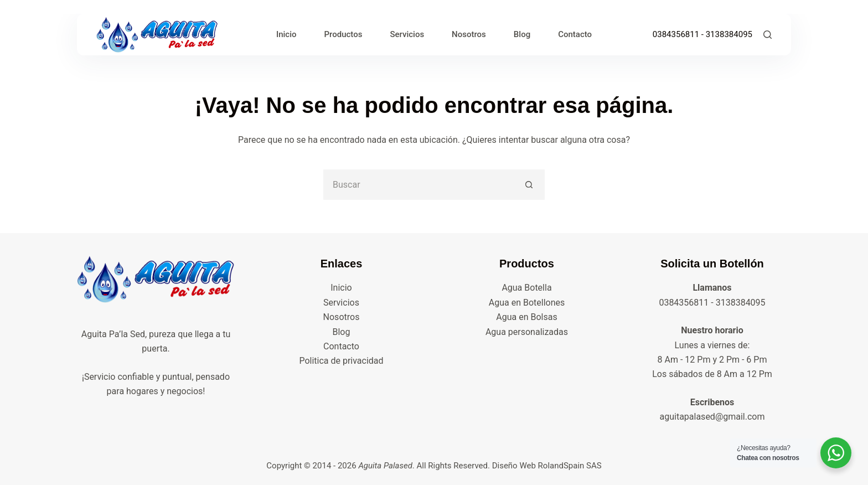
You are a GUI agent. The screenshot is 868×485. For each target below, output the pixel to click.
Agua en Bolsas (526, 317)
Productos (343, 34)
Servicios (407, 34)
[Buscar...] (419, 185)
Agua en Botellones (527, 303)
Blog (522, 34)
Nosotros (469, 34)
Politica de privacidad (341, 361)
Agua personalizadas (527, 332)
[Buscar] (768, 35)
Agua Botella (526, 288)
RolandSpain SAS (570, 466)
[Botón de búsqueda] (529, 185)
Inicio (286, 34)
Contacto (575, 34)
